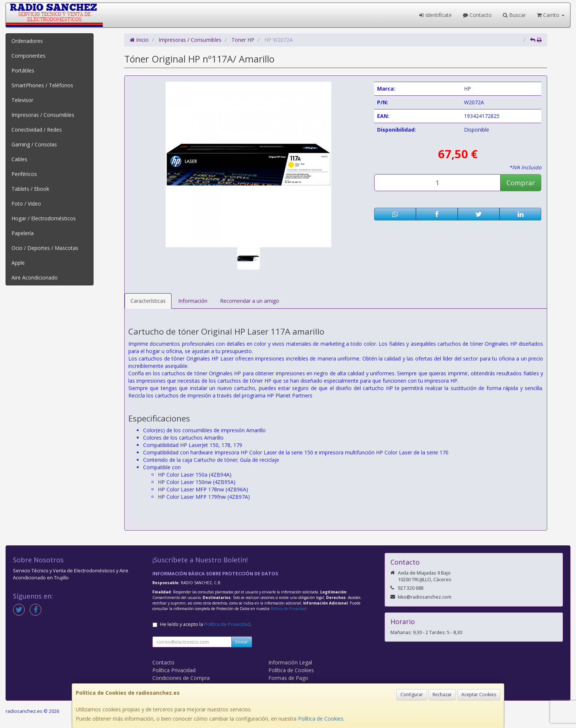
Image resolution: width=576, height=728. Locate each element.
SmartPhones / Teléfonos (42, 85)
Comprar (521, 183)
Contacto (477, 15)
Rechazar (442, 695)
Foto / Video (26, 204)
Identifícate (436, 15)
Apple (18, 263)
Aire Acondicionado (35, 277)
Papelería (23, 233)
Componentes (28, 56)
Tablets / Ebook (30, 189)
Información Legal (290, 662)
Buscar (514, 15)
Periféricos (24, 174)
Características (148, 301)
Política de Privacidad (289, 609)
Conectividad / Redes (37, 130)
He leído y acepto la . (206, 624)
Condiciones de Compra (181, 678)
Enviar (242, 642)
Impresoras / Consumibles (43, 115)
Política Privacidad (174, 670)
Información (193, 301)
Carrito (551, 15)
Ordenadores (27, 41)
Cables (19, 159)
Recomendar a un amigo (250, 301)
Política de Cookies (321, 719)
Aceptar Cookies (479, 695)
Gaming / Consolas (34, 144)
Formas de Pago (288, 678)
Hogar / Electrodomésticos (44, 218)
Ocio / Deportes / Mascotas (45, 248)
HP (467, 89)
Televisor (22, 100)
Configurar (412, 695)
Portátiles (23, 70)
